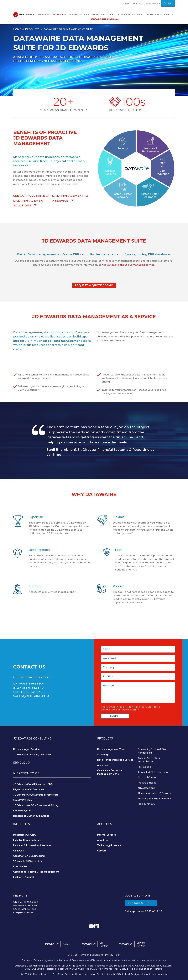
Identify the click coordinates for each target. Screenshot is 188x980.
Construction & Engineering (29, 856)
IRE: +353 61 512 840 (25, 906)
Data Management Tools (111, 749)
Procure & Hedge (147, 783)
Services (43, 14)
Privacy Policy (113, 955)
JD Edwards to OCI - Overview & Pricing (36, 805)
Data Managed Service (26, 749)
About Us (102, 840)
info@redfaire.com (24, 913)
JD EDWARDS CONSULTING (32, 738)
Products (59, 14)
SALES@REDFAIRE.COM (31, 696)
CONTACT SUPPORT (141, 903)
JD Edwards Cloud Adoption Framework (36, 795)
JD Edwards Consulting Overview (32, 754)
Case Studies (132, 3)
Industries (154, 14)
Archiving (103, 754)
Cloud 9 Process (22, 800)
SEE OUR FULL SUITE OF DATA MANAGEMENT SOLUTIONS (32, 201)
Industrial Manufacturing (27, 840)
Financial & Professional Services (32, 845)
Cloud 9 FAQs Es (22, 811)
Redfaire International (105, 19)
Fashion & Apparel (24, 877)
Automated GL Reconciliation (153, 772)
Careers (102, 851)
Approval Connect (147, 777)
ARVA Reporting (146, 788)
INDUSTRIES (22, 824)
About (169, 14)
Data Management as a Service (115, 760)
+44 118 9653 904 (32, 684)
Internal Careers (106, 835)
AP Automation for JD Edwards (154, 793)
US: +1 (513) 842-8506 (26, 909)
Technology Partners (109, 845)
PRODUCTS (105, 738)
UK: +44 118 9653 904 (26, 902)
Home (17, 29)
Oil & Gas (18, 851)
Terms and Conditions (91, 955)
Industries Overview (25, 835)
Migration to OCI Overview (28, 789)
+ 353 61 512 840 (32, 688)
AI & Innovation (79, 14)
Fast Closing (144, 767)
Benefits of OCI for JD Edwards (31, 816)
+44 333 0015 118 (152, 911)
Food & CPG (20, 866)
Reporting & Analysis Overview (154, 798)
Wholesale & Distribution (28, 861)
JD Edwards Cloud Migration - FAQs (33, 784)
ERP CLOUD (21, 763)
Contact (168, 3)
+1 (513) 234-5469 (32, 692)
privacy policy (132, 710)
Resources (153, 3)
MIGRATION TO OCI (27, 773)
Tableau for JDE (146, 804)
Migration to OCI (103, 14)
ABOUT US (105, 824)
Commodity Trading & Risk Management (36, 872)
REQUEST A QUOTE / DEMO (94, 285)
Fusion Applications (130, 14)
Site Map (72, 955)
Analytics (102, 765)
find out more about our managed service (128, 265)
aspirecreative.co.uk (156, 974)
